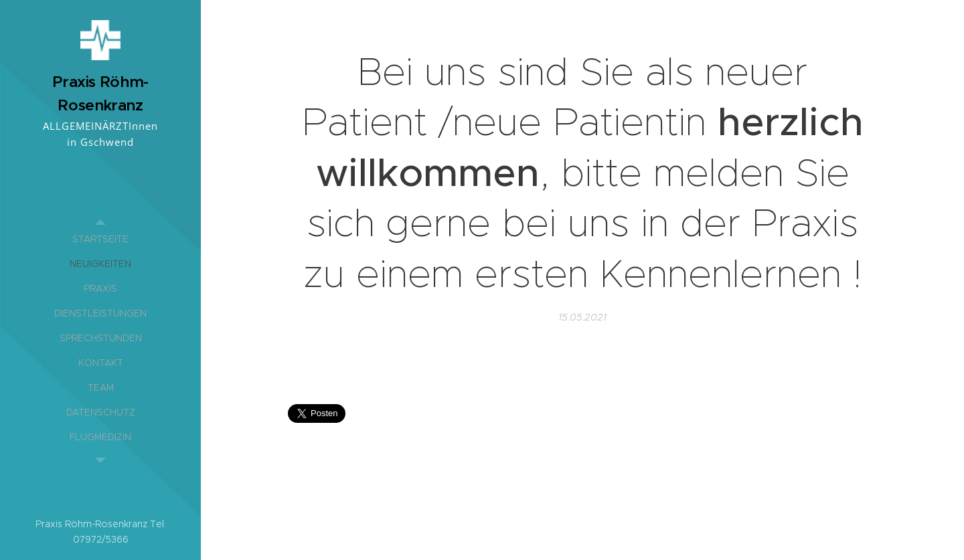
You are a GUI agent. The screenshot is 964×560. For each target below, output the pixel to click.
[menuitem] (100, 239)
